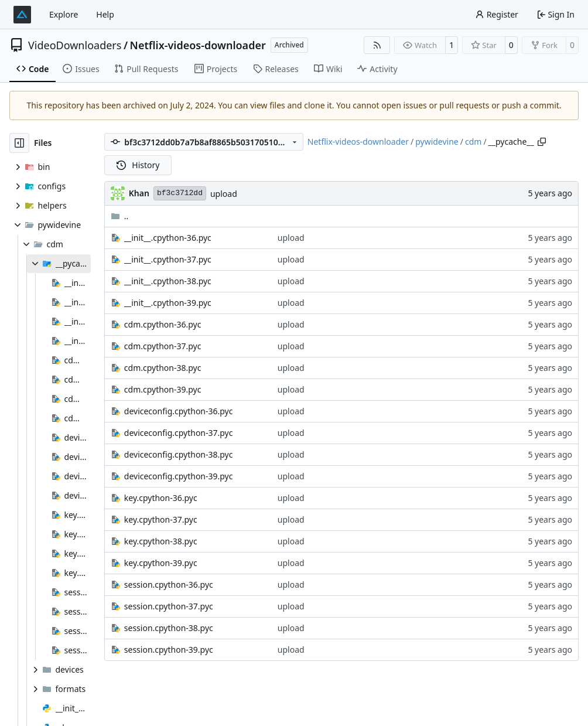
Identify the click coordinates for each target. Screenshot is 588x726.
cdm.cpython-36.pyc (163, 324)
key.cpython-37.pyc (161, 519)
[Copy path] (542, 142)
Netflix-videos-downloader (198, 45)
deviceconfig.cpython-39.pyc (179, 476)
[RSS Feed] (377, 45)
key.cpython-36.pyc (161, 498)
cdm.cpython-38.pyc (163, 368)
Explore (64, 14)
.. (120, 216)
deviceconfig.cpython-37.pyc (179, 433)
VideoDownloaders (75, 45)
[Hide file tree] (19, 143)
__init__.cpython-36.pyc (168, 238)
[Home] (22, 15)
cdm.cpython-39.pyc (163, 389)
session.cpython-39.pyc (169, 650)
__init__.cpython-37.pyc (168, 259)
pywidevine (437, 142)
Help (105, 14)
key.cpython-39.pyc (161, 563)
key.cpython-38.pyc (161, 541)
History (138, 165)
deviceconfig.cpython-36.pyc (179, 411)
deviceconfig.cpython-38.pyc (179, 454)
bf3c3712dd (180, 193)
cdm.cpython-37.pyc (163, 346)
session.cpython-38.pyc (169, 628)
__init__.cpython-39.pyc (168, 303)
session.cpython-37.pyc (169, 606)
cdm (473, 142)
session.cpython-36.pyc (169, 584)
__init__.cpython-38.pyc (168, 281)
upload (224, 194)
